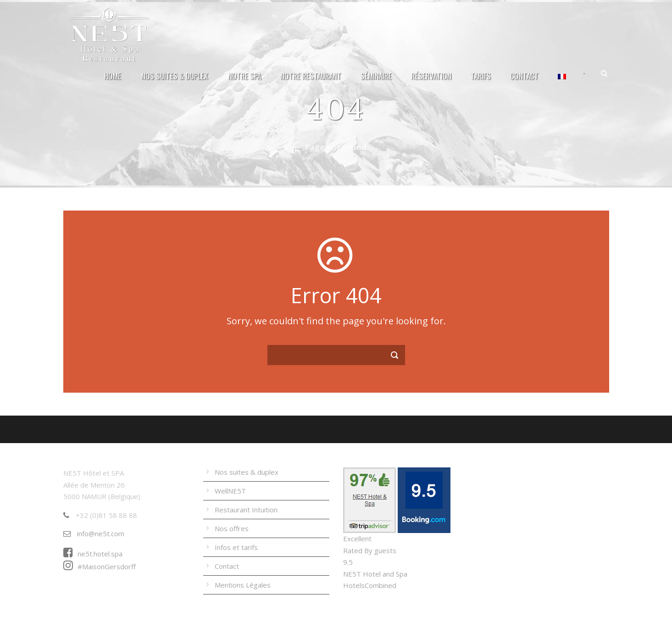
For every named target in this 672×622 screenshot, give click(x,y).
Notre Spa (244, 76)
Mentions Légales (243, 585)
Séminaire (376, 76)
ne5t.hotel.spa (93, 554)
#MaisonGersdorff (100, 566)
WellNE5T (230, 491)
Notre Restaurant (311, 76)
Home (113, 76)
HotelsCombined (370, 585)
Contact (524, 76)
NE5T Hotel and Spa (375, 574)
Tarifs (481, 76)
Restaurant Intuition (246, 510)
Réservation (431, 76)
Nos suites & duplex (175, 76)
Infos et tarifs (236, 547)
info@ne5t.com (94, 533)
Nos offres (232, 528)
